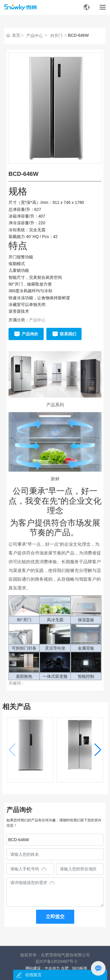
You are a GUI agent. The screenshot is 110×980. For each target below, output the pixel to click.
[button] (98, 750)
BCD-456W (30, 777)
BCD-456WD (80, 777)
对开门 (56, 36)
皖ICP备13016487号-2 (56, 961)
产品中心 (35, 36)
